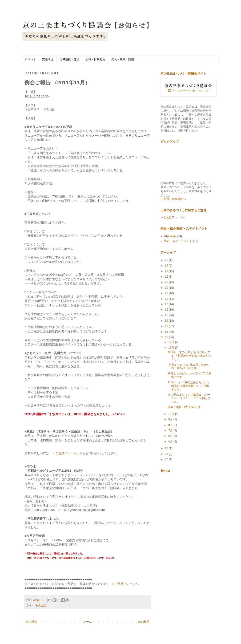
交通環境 (48, 59)
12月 (172, 342)
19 (167, 293)
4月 (171, 441)
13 (167, 326)
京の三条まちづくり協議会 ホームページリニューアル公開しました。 (189, 398)
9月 (171, 419)
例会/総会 (41, 605)
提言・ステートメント (178, 241)
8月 (171, 425)
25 (167, 260)
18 (167, 299)
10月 (172, 414)
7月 (171, 430)
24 (167, 266)
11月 (172, 348)
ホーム (88, 622)
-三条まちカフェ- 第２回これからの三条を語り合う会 (189, 366)
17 (167, 304)
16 (167, 310)
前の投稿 (144, 622)
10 (167, 448)
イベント (30, 59)
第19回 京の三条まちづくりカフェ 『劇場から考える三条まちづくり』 (189, 356)
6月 (171, 436)
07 (167, 459)
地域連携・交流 (69, 59)
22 (167, 277)
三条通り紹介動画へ (173, 199)
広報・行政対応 (95, 59)
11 (167, 337)
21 (167, 282)
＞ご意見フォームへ (125, 584)
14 (167, 321)
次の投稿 (31, 622)
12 (167, 332)
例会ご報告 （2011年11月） (185, 407)
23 (167, 271)
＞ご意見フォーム (64, 453)
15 (167, 315)
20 (167, 288)
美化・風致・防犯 (123, 59)
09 (167, 454)
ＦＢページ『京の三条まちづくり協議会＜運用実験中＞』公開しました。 (189, 386)
